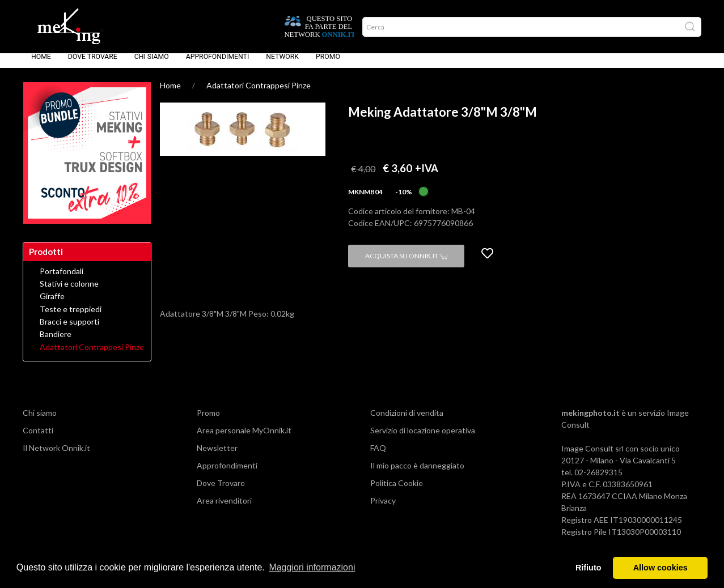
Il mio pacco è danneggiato (417, 473)
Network (282, 65)
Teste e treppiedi (71, 317)
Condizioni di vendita (407, 421)
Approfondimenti (218, 65)
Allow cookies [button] (661, 568)
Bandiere (56, 342)
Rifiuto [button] (588, 568)
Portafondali (62, 279)
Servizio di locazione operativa (423, 438)
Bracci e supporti (69, 330)
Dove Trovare (93, 65)
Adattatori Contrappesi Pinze (259, 93)
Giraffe (52, 304)
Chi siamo (152, 65)
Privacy (383, 508)
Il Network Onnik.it (56, 456)
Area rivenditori (224, 508)
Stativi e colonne (69, 292)
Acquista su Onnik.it (406, 264)
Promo (328, 65)
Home (41, 65)
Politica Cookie (397, 491)
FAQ (378, 456)
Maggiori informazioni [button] (312, 567)
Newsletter (217, 456)
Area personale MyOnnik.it (244, 438)
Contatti (38, 438)
